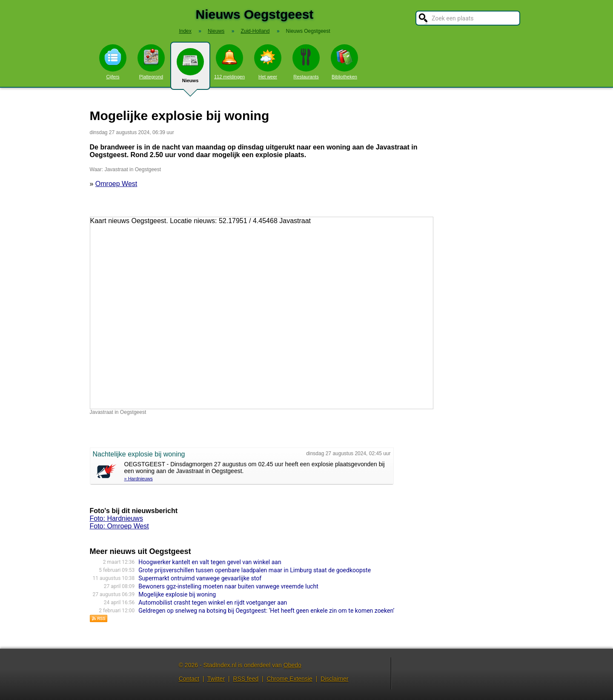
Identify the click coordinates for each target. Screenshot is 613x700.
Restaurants (306, 62)
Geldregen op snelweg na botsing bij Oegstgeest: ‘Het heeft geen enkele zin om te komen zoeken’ (266, 611)
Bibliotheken (344, 62)
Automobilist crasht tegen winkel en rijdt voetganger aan (213, 602)
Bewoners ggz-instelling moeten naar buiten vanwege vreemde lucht (228, 586)
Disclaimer (334, 679)
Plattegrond (151, 62)
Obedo (292, 665)
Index (185, 31)
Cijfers (113, 62)
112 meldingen (229, 62)
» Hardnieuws (139, 479)
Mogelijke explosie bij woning (177, 594)
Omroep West (116, 184)
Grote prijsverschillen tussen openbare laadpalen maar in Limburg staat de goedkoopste (255, 570)
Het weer (268, 62)
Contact (189, 679)
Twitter (216, 679)
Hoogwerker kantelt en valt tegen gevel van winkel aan (210, 562)
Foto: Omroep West (119, 526)
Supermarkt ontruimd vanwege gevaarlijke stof (200, 578)
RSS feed (246, 679)
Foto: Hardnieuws (116, 518)
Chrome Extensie (289, 679)
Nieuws (190, 69)
